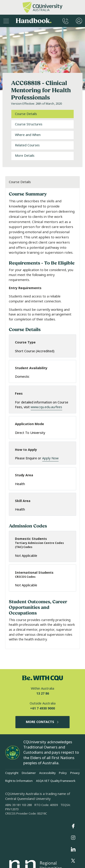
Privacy (75, 773)
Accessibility (47, 773)
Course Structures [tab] (29, 124)
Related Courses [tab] (27, 145)
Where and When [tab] (28, 135)
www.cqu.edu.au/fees (46, 407)
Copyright (12, 773)
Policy (63, 773)
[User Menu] (79, 21)
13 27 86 (43, 694)
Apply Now (50, 458)
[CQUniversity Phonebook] (66, 21)
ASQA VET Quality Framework (56, 781)
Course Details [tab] (26, 114)
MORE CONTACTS (42, 722)
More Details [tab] (25, 156)
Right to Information (19, 781)
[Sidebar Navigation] (6, 21)
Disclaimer (29, 773)
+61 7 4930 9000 (42, 708)
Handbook (34, 21)
